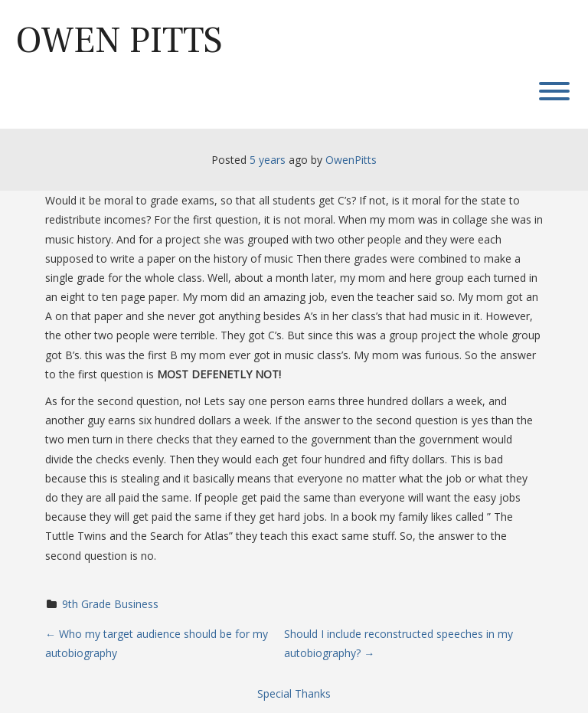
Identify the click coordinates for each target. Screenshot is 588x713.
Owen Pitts (119, 41)
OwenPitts (351, 160)
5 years (268, 160)
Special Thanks (294, 693)
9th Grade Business (110, 604)
